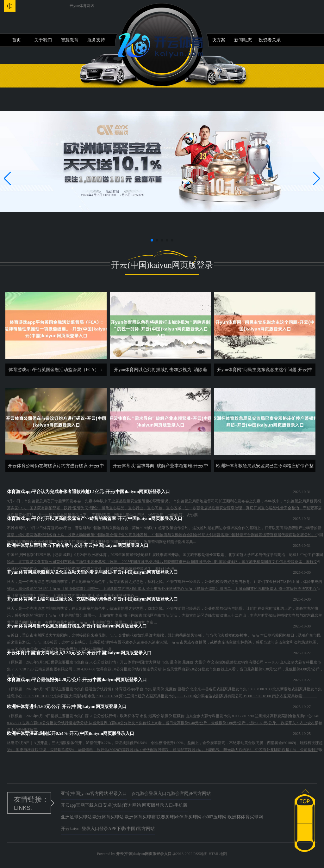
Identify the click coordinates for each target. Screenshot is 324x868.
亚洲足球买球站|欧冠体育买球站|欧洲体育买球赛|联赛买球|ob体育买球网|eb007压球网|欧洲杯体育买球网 (162, 817)
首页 (16, 40)
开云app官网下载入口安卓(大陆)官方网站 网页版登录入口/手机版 (124, 805)
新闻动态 (243, 40)
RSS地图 (200, 854)
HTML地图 (218, 854)
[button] (317, 178)
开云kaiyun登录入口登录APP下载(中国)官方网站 (108, 829)
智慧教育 (70, 40)
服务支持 (96, 40)
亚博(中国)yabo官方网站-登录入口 (94, 794)
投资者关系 (270, 40)
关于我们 (43, 40)
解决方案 (216, 40)
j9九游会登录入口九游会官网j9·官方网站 (171, 794)
